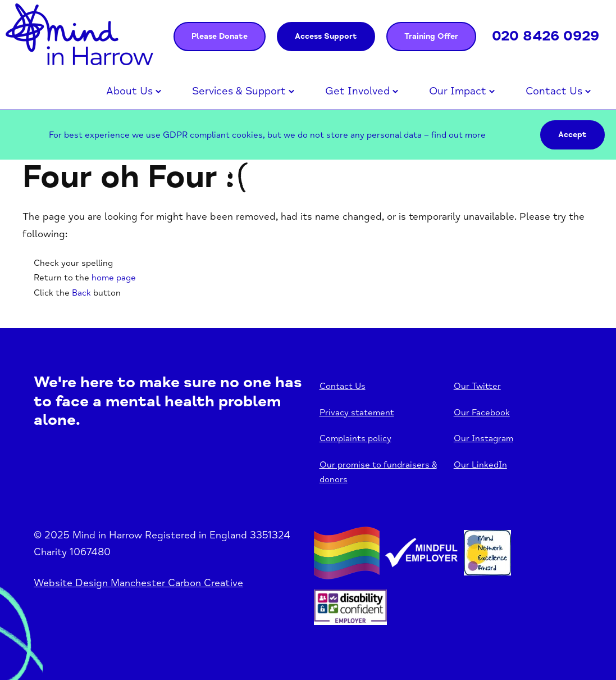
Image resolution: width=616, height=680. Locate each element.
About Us (129, 91)
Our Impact (458, 91)
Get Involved (357, 91)
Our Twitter (477, 386)
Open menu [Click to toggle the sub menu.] (158, 92)
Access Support (326, 36)
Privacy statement (357, 412)
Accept (572, 135)
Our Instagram (483, 438)
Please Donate (220, 36)
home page (114, 278)
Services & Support (239, 91)
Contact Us (554, 91)
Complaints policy (355, 438)
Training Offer (431, 36)
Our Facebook (482, 412)
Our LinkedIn (480, 465)
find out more (458, 135)
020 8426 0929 (546, 36)
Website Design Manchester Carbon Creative (138, 583)
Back (81, 293)
